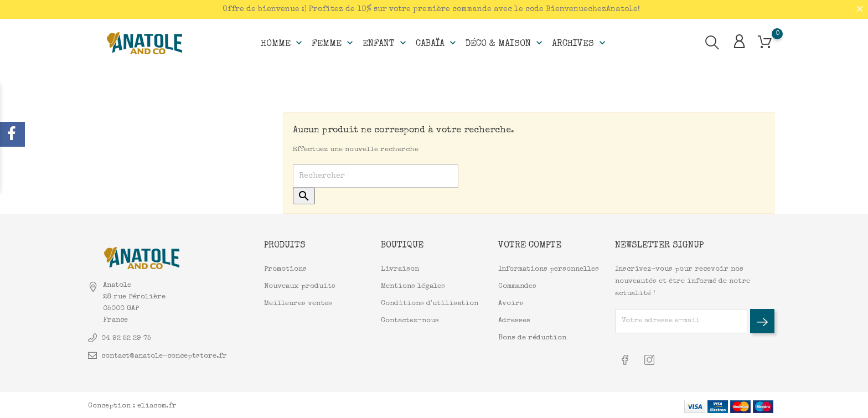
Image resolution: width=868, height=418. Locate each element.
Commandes (517, 286)
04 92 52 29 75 (126, 337)
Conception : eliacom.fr (132, 404)
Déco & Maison (505, 42)
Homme (283, 42)
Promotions (285, 269)
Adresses (514, 320)
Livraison (400, 269)
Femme (334, 42)
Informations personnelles (549, 269)
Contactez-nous (410, 320)
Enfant (386, 42)
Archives (580, 42)
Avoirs (511, 303)
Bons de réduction (532, 337)
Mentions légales (413, 286)
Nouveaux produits (300, 286)
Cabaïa (437, 42)
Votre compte (530, 245)
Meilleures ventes (298, 303)
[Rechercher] (376, 176)
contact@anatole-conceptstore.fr (164, 355)
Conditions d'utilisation (430, 303)
